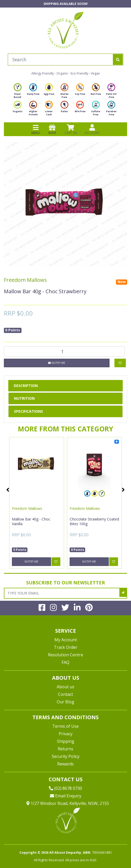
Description (26, 386)
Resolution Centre (65, 655)
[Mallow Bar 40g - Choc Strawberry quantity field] (64, 351)
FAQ (65, 662)
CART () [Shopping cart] (71, 129)
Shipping (66, 741)
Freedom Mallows (25, 280)
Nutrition (24, 398)
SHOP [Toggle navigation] (52, 129)
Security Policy (66, 756)
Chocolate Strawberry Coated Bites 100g (94, 521)
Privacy (66, 734)
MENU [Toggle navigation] (36, 129)
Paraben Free (111, 110)
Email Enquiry (66, 796)
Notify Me (57, 363)
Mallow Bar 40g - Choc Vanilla (31, 521)
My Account (66, 640)
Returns (65, 749)
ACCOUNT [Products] (92, 129)
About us (65, 687)
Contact (65, 694)
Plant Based (18, 92)
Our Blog (65, 702)
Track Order (66, 647)
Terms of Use (65, 726)
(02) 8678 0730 (65, 788)
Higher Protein (33, 110)
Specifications (28, 411)
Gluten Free (64, 92)
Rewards (65, 764)
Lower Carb (49, 110)
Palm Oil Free (111, 92)
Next (123, 490)
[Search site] (118, 59)
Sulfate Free (96, 110)
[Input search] (60, 59)
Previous (8, 490)
